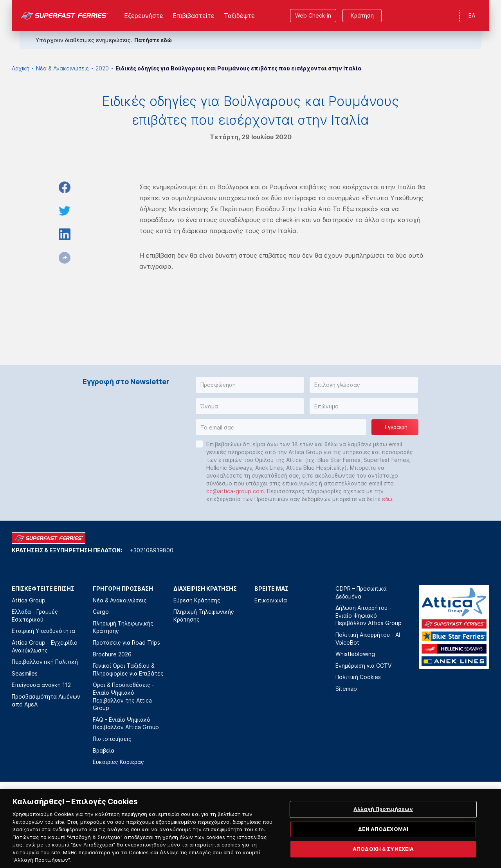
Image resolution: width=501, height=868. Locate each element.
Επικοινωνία (271, 600)
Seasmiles (25, 673)
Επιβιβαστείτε (194, 16)
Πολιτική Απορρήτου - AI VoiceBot (368, 639)
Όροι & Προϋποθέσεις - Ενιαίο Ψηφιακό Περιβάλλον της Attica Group (123, 696)
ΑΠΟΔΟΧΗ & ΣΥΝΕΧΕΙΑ (383, 859)
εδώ (387, 499)
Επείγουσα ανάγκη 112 (41, 685)
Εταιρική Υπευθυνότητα (43, 631)
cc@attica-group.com (235, 491)
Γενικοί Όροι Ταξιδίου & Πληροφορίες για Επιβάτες (128, 669)
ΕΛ (472, 15)
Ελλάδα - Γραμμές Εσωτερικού (35, 616)
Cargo (101, 612)
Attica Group (29, 600)
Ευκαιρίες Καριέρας (118, 762)
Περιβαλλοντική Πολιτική (45, 662)
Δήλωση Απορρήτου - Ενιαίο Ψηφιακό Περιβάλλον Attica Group (369, 615)
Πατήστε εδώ (153, 40)
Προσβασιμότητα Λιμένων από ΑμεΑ (46, 700)
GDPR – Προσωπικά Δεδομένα (361, 592)
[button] (250, 385)
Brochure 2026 (112, 654)
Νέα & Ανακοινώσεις (62, 68)
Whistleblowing (355, 654)
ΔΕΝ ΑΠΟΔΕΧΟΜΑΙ (383, 838)
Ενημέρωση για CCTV (363, 666)
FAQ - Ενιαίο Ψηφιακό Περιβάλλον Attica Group (126, 723)
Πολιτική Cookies (358, 677)
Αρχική (21, 68)
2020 (102, 68)
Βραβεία (104, 750)
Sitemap (346, 689)
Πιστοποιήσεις (112, 739)
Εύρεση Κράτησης (197, 600)
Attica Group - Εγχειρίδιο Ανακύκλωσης (45, 646)
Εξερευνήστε (144, 16)
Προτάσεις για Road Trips (126, 642)
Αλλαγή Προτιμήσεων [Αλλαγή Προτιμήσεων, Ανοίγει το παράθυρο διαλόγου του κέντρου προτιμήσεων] (383, 819)
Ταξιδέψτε (239, 16)
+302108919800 (152, 550)
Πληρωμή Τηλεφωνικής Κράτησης (123, 627)
